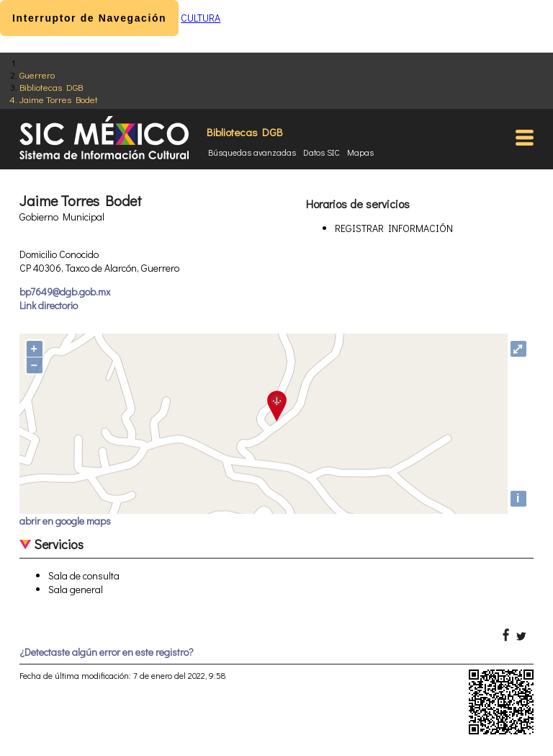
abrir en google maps (65, 521)
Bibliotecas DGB (51, 87)
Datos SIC (322, 152)
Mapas (360, 152)
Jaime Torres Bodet (59, 99)
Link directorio (49, 305)
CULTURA (201, 18)
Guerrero (37, 75)
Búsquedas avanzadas (252, 152)
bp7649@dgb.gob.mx (65, 292)
